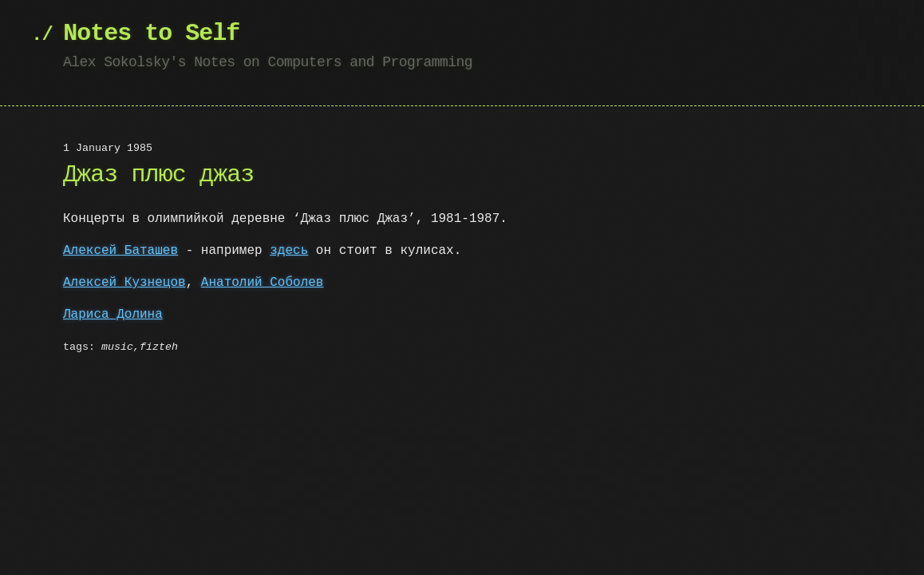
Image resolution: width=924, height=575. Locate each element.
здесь (289, 251)
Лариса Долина (113, 315)
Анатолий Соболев (263, 283)
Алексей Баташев (120, 251)
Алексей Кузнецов (124, 283)
